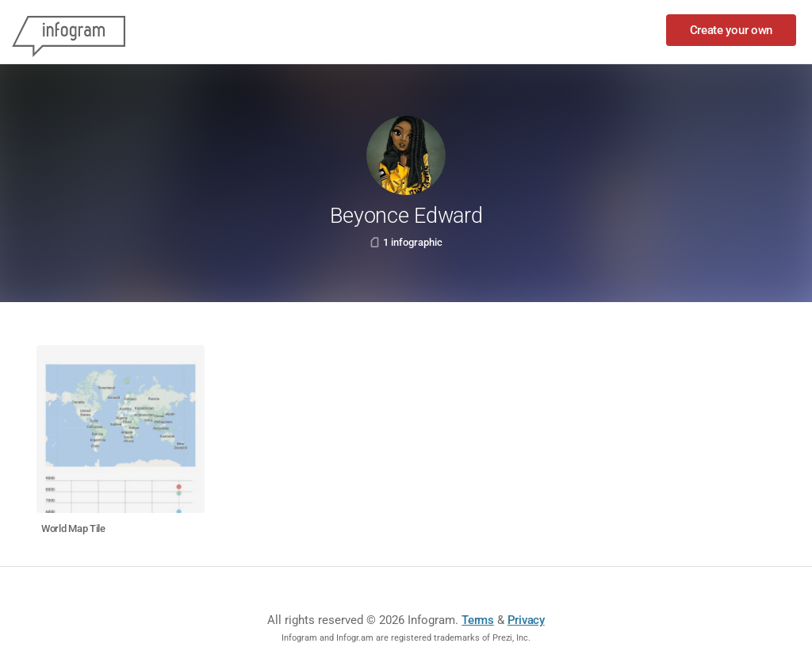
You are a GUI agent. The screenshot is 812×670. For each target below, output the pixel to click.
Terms (478, 620)
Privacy (526, 620)
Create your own (732, 30)
